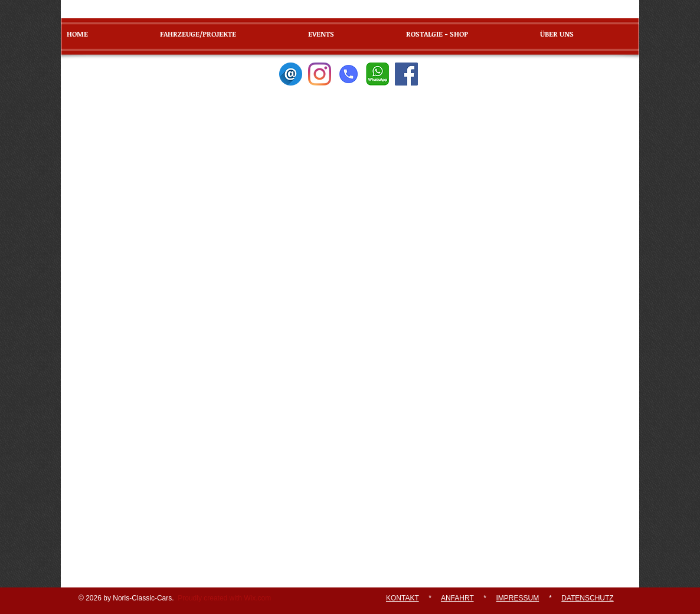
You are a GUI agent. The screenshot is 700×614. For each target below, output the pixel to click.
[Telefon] (349, 74)
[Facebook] (406, 74)
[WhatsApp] (377, 74)
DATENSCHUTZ (587, 598)
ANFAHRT (457, 598)
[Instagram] (320, 74)
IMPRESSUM (518, 598)
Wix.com (257, 598)
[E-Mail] (291, 74)
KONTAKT (403, 598)
